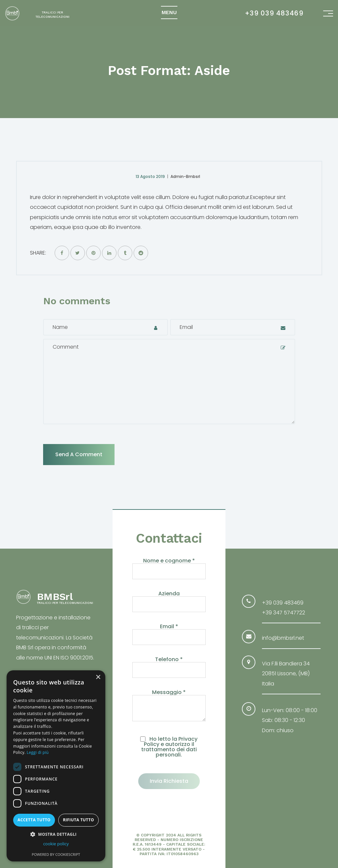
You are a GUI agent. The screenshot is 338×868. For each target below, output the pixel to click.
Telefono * (169, 665)
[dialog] (56, 766)
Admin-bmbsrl (185, 177)
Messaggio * (169, 706)
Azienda (169, 599)
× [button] (98, 677)
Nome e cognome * (169, 567)
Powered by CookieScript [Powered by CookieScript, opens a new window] (56, 854)
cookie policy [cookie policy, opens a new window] (56, 844)
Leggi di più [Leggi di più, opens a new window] (38, 752)
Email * (169, 632)
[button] (56, 834)
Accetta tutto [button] (34, 820)
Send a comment (79, 454)
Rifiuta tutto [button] (78, 820)
